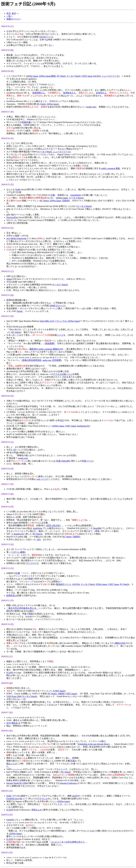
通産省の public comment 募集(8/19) (46, 349)
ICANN (10, 673)
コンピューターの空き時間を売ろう (68, 842)
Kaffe (18, 189)
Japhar (9, 279)
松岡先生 (11, 596)
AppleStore (38, 528)
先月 (8, 13)
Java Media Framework (16, 238)
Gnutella (10, 820)
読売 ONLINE (53, 525)
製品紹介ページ (64, 584)
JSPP (15, 523)
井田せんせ (37, 810)
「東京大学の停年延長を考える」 (22, 608)
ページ (60, 335)
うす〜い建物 (18, 552)
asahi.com (91, 107)
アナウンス (43, 799)
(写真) (73, 761)
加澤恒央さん (69, 93)
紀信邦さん (101, 93)
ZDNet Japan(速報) (48, 76)
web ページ (42, 479)
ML (21, 799)
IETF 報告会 (12, 723)
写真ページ (87, 461)
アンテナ (31, 563)
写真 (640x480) (63, 461)
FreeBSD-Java (13, 799)
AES (39, 539)
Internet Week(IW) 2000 (17, 783)
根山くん (11, 764)
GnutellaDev (76, 195)
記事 (53, 195)
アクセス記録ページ (63, 374)
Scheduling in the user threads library (94, 744)
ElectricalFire (12, 217)
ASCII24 (97, 76)
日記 (62, 420)
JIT (15, 450)
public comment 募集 (111, 168)
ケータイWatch (73, 76)
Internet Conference (69, 783)
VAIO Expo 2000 (14, 696)
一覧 (8, 16)
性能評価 (26, 122)
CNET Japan (87, 76)
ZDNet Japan (32, 76)
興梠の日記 (120, 643)
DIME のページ (57, 306)
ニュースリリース (110, 76)
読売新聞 (56, 360)
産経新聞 (50, 343)
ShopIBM (97, 528)
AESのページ (46, 37)
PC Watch (61, 76)
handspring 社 (83, 426)
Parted (20, 311)
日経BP (65, 201)
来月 (14, 13)
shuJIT (75, 796)
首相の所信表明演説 (32, 360)
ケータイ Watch (60, 285)
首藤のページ (13, 19)
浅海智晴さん (39, 93)
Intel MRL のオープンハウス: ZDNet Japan (60, 321)
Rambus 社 (19, 534)
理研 (31, 579)
